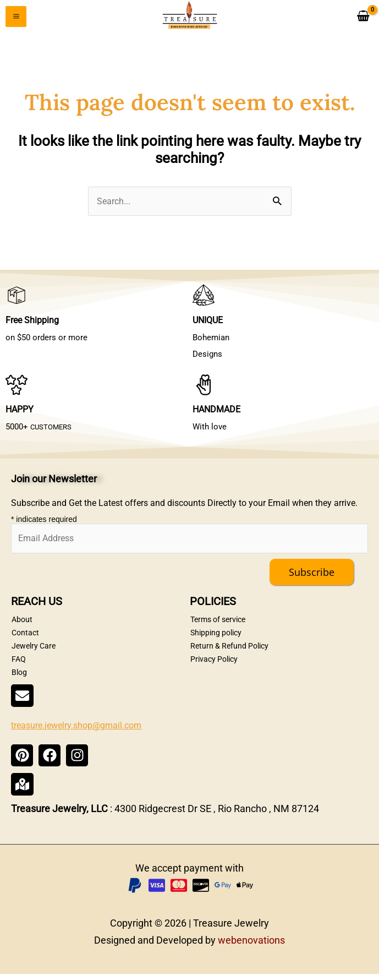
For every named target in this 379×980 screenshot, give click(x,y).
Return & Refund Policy (229, 652)
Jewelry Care (34, 652)
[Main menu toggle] (16, 18)
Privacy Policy (214, 665)
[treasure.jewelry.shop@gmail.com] (22, 702)
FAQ (19, 665)
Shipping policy (216, 639)
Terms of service (218, 625)
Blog (19, 678)
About (22, 625)
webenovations (251, 946)
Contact (25, 639)
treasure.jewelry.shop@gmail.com (76, 731)
